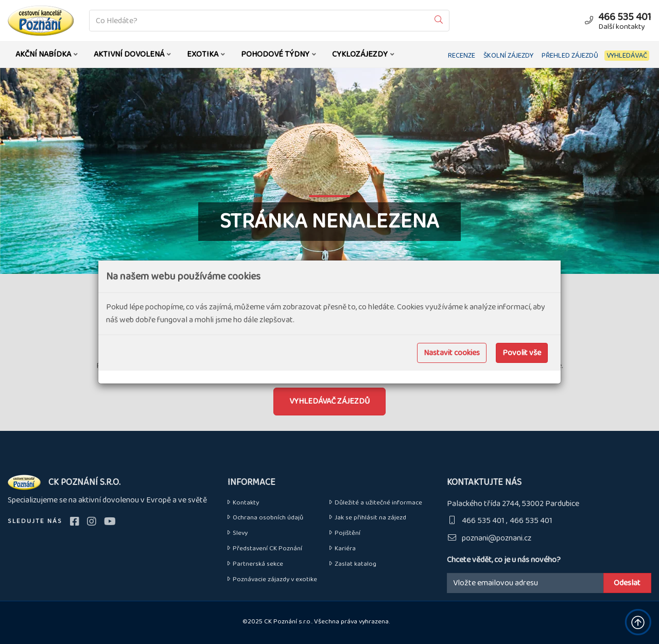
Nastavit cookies (452, 353)
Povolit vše (522, 353)
